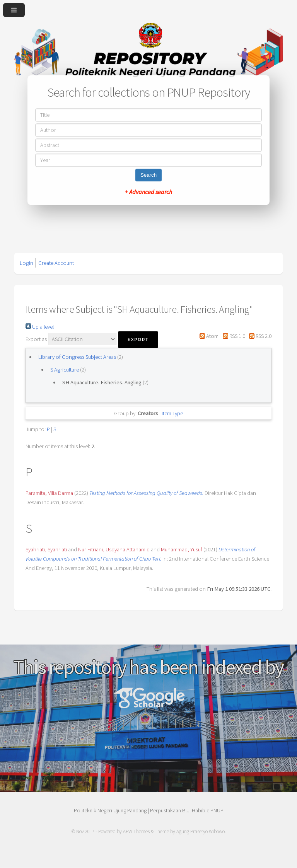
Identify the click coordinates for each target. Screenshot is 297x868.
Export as (36, 339)
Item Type (172, 413)
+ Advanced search (148, 192)
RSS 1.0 (232, 336)
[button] (138, 340)
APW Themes (136, 831)
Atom (208, 336)
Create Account (56, 263)
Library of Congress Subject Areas (77, 357)
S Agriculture (65, 370)
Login (26, 263)
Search (148, 175)
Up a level (40, 327)
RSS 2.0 (259, 336)
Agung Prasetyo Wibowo (201, 831)
